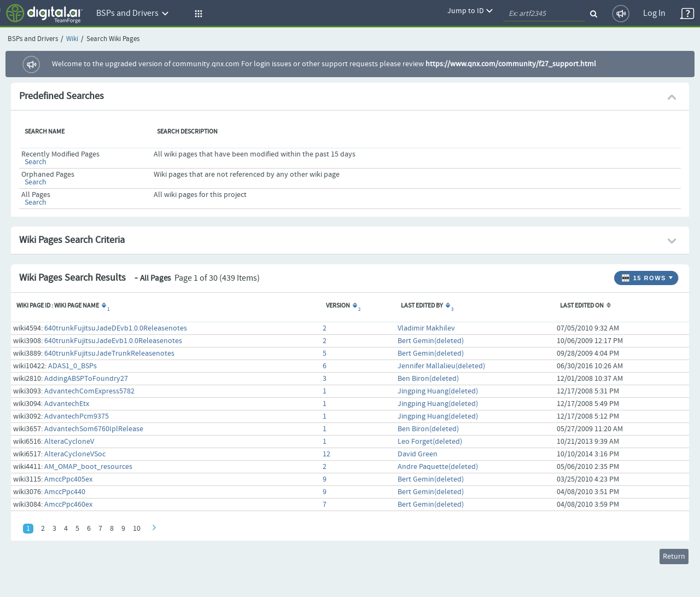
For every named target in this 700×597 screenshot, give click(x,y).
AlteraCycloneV (69, 442)
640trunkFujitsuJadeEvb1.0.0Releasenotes (113, 341)
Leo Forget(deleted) (430, 442)
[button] (197, 14)
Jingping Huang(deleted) (438, 391)
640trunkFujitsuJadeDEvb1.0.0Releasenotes (116, 328)
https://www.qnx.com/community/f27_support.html (511, 64)
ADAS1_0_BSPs (72, 366)
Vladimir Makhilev (426, 328)
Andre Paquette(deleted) (438, 467)
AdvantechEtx (67, 404)
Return (674, 557)
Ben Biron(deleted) (428, 379)
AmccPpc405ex (68, 479)
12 (326, 454)
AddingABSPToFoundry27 (86, 379)
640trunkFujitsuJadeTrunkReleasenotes (109, 353)
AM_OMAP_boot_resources (88, 467)
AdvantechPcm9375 (77, 416)
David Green (418, 454)
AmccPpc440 (65, 492)
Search (36, 162)
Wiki (72, 39)
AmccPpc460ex (68, 505)
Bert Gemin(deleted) (431, 341)
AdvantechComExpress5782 (89, 391)
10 (137, 529)
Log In (654, 13)
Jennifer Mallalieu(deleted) (441, 366)
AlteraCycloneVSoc (75, 454)
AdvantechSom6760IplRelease (94, 429)
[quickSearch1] (544, 14)
